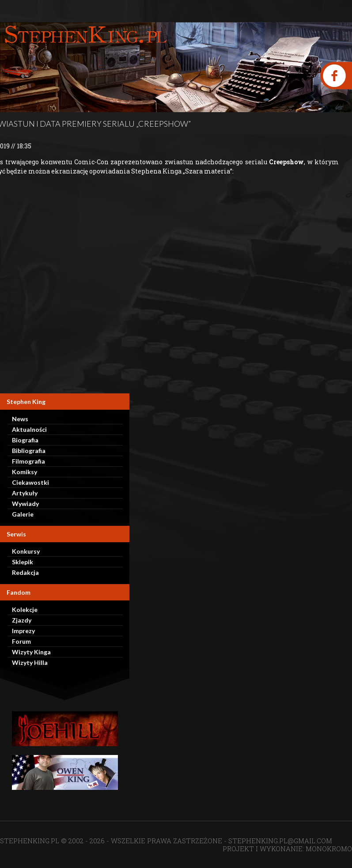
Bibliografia (29, 451)
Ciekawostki (30, 482)
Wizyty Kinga (31, 652)
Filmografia (28, 461)
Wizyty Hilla (30, 662)
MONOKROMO (329, 849)
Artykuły (25, 493)
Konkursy (26, 551)
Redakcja (25, 572)
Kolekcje (25, 609)
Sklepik (23, 562)
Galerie (23, 514)
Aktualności (29, 429)
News (20, 419)
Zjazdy (22, 620)
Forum (21, 641)
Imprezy (23, 631)
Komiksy (25, 472)
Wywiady (25, 504)
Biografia (25, 440)
